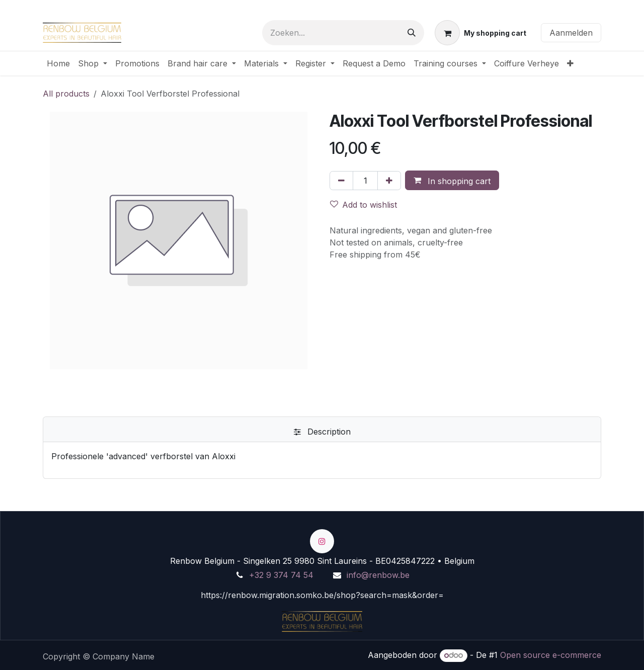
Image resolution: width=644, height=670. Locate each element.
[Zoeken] (412, 33)
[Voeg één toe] (389, 181)
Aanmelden (571, 33)
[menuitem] (58, 63)
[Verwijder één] (341, 181)
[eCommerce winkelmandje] (480, 33)
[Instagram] (322, 541)
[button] (452, 181)
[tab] (322, 432)
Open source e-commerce (551, 655)
